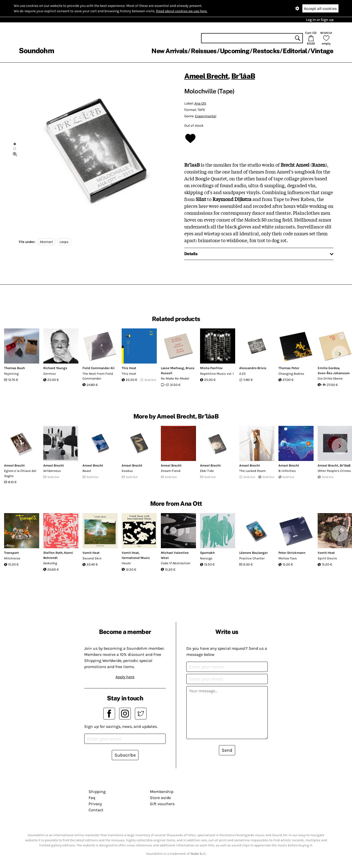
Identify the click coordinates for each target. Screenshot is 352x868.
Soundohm (36, 50)
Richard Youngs (55, 368)
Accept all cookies (320, 9)
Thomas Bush (15, 368)
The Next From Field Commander (98, 376)
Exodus (127, 471)
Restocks (266, 51)
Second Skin (92, 558)
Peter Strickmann (292, 553)
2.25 (242, 374)
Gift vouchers (162, 804)
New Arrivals (169, 51)
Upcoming (235, 51)
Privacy (95, 804)
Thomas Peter (289, 368)
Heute (126, 563)
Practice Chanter (252, 558)
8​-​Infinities (287, 471)
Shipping (97, 792)
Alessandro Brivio (253, 368)
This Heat (129, 368)
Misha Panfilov (211, 368)
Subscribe (125, 755)
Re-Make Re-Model (175, 378)
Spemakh (207, 553)
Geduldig (50, 563)
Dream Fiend (171, 471)
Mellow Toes (288, 558)
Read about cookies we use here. (182, 11)
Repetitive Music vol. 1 (217, 374)
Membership (162, 792)
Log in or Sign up (320, 20)
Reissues (204, 51)
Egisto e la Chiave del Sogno (20, 473)
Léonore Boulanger (254, 553)
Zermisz (50, 374)
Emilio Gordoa (328, 368)
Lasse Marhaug (172, 368)
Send (227, 750)
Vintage (322, 51)
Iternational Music (136, 558)
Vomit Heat (91, 553)
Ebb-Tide (207, 471)
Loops (64, 242)
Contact (96, 810)
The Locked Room (252, 471)
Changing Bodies (291, 374)
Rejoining (11, 374)
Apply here (125, 677)
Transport (11, 553)
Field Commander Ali (98, 368)
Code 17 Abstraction (176, 563)
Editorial (295, 51)
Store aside (160, 798)
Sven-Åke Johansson (334, 373)
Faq (92, 798)
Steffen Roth (53, 553)
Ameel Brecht (206, 76)
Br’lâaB (243, 76)
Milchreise (12, 558)
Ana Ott (200, 103)
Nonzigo (206, 558)
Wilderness (52, 471)
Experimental (206, 116)
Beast (87, 471)
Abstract (46, 242)
